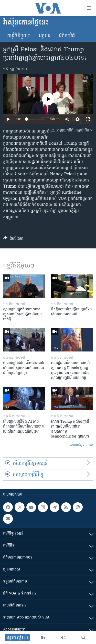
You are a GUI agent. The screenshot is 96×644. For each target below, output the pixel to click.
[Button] (13, 239)
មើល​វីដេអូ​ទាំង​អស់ (81, 445)
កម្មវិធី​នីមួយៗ (19, 36)
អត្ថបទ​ (45, 36)
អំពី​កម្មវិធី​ (67, 36)
